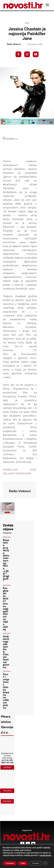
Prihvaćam (10, 863)
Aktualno (7, 537)
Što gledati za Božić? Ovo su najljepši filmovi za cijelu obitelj (6, 609)
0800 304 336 (7, 763)
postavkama (46, 855)
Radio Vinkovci (14, 44)
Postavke (35, 863)
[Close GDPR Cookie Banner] (45, 863)
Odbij (23, 863)
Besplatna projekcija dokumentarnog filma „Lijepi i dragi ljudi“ (6, 561)
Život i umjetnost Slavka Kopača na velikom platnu (6, 691)
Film (27, 23)
